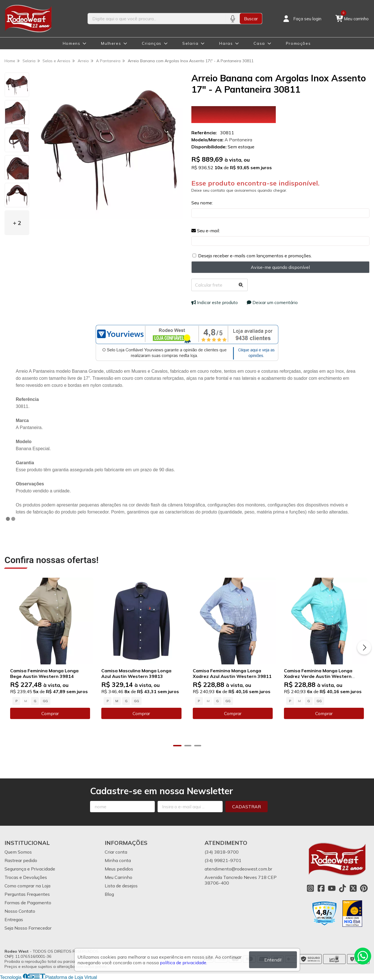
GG (45, 701)
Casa (259, 43)
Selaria (190, 43)
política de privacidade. (183, 963)
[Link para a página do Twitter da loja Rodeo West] (353, 888)
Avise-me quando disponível (280, 267)
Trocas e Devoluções (26, 877)
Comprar (50, 713)
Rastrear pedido (21, 860)
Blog (109, 894)
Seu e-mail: (206, 231)
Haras (226, 43)
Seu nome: (202, 203)
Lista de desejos (121, 886)
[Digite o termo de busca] (157, 19)
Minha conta (118, 860)
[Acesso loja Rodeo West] (302, 19)
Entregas (14, 919)
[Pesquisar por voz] (233, 19)
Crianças (152, 43)
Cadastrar (247, 807)
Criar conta (116, 852)
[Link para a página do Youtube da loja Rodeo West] (332, 888)
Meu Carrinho (118, 877)
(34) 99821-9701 (223, 860)
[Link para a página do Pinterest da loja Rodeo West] (364, 888)
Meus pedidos (119, 869)
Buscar (251, 19)
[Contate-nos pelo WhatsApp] (363, 956)
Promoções (298, 43)
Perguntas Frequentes (27, 894)
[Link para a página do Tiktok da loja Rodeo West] (342, 888)
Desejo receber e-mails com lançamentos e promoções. (255, 256)
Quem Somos (18, 852)
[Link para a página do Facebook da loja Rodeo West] (321, 888)
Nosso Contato (20, 911)
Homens (72, 43)
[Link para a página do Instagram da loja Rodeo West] (310, 888)
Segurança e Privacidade (30, 869)
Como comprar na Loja (27, 886)
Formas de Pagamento (28, 903)
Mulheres (111, 43)
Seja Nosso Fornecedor (28, 928)
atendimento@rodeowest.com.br (238, 869)
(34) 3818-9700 (222, 852)
